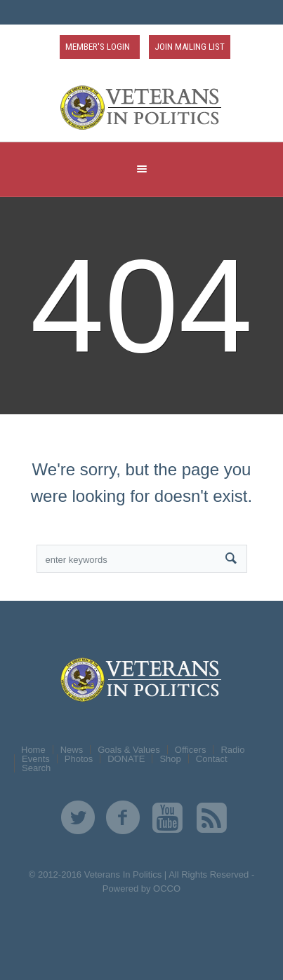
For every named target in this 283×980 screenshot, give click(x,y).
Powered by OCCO (141, 889)
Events (36, 759)
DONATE (126, 759)
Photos (79, 759)
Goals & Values (129, 750)
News (72, 750)
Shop (170, 759)
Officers (191, 750)
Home (33, 750)
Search (36, 768)
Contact (212, 759)
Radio (232, 750)
